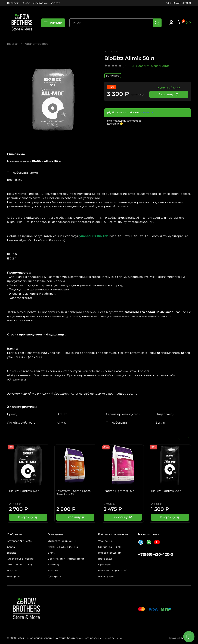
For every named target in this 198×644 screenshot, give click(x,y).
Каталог (13, 3)
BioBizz (12, 553)
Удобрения (105, 541)
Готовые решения (110, 553)
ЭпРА (51, 553)
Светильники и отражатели (66, 559)
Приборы (104, 564)
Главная (13, 44)
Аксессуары (106, 576)
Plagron (12, 570)
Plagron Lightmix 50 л (119, 491)
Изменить (147, 112)
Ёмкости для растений (113, 570)
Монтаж (53, 570)
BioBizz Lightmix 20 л (166, 491)
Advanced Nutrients (19, 541)
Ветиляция (55, 564)
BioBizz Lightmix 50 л (24, 491)
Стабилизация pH (110, 547)
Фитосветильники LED (63, 541)
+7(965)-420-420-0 (178, 3)
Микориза (14, 576)
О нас (26, 3)
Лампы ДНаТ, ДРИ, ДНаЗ (64, 547)
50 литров (113, 76)
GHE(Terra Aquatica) (19, 564)
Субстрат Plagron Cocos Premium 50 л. (73, 493)
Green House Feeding (20, 559)
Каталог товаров (36, 44)
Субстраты (55, 576)
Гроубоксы (105, 559)
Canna (11, 547)
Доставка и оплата (47, 3)
